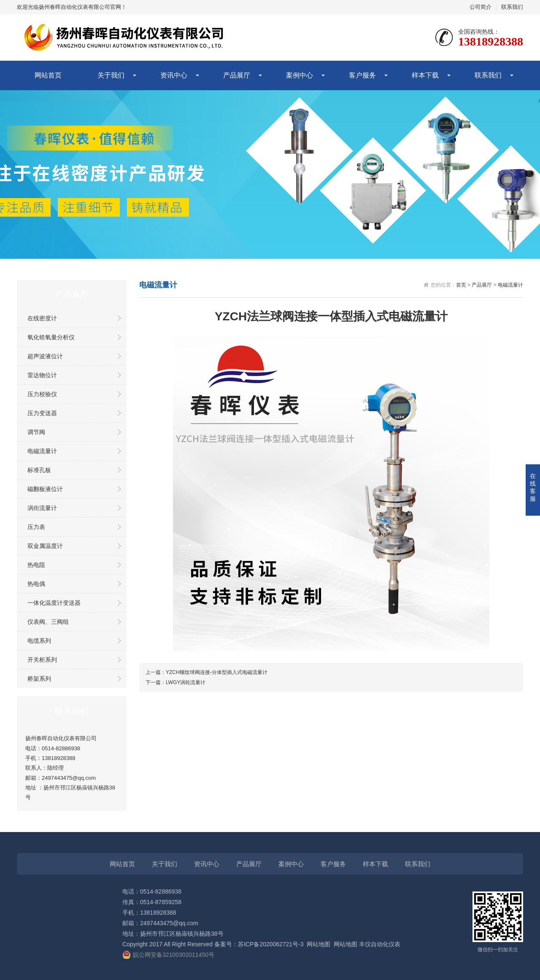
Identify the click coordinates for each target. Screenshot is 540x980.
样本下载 (425, 75)
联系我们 (512, 7)
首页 (461, 285)
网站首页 (48, 75)
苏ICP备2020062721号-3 (271, 944)
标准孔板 (39, 470)
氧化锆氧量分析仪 (51, 337)
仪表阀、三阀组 (48, 622)
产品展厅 (237, 75)
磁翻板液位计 (45, 489)
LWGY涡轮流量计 (186, 682)
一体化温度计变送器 (54, 603)
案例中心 (300, 75)
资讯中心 (174, 75)
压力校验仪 (42, 394)
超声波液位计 (45, 356)
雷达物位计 (42, 375)
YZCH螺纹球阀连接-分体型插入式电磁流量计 (217, 672)
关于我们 (111, 75)
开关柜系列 (42, 660)
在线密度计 (42, 318)
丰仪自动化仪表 (380, 944)
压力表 (36, 527)
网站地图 (319, 944)
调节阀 (36, 432)
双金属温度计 (45, 546)
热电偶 (36, 584)
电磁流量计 (42, 451)
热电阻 (36, 565)
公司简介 (481, 7)
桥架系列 (39, 679)
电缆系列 (39, 641)
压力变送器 (42, 413)
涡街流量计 (42, 508)
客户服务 (362, 75)
